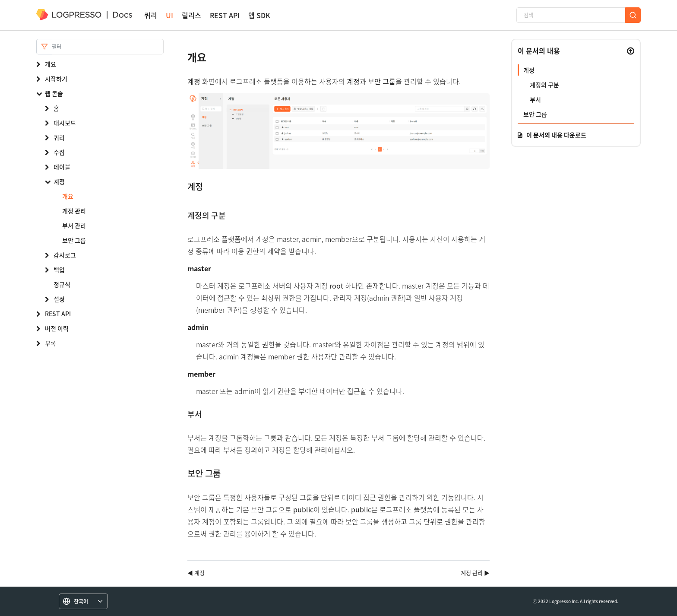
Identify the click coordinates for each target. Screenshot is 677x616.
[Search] (108, 47)
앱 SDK (259, 15)
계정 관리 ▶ (475, 573)
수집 (59, 152)
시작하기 (56, 79)
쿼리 (151, 15)
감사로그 (65, 255)
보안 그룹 (74, 240)
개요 (51, 64)
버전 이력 (57, 328)
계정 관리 (74, 211)
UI (169, 15)
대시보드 (65, 123)
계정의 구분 (544, 85)
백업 (59, 270)
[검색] (571, 15)
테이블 (62, 167)
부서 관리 (74, 225)
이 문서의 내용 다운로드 (556, 135)
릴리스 (191, 15)
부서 (535, 99)
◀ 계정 (196, 573)
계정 (59, 181)
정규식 (62, 284)
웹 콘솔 (54, 93)
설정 (59, 299)
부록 (51, 343)
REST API (225, 15)
